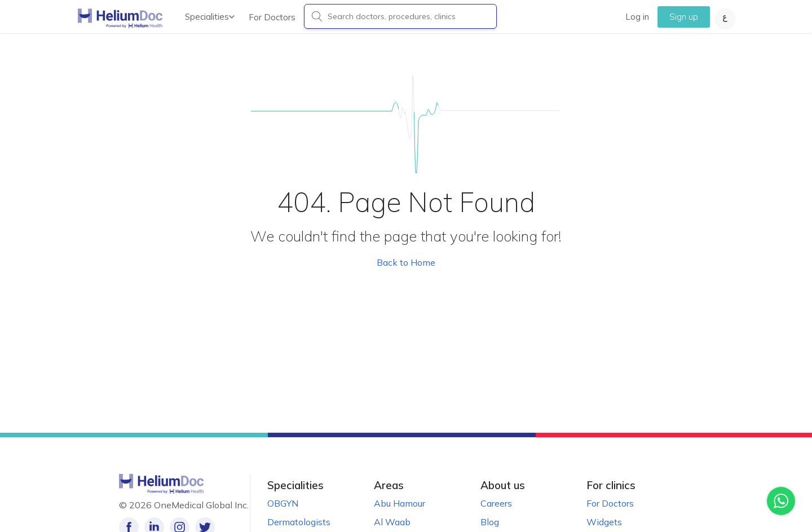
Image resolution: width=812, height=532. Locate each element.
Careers (496, 503)
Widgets (604, 522)
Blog (490, 522)
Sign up (684, 17)
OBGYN (283, 503)
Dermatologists (299, 522)
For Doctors (272, 17)
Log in (637, 17)
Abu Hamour (400, 503)
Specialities (210, 17)
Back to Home (406, 262)
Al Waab (392, 522)
